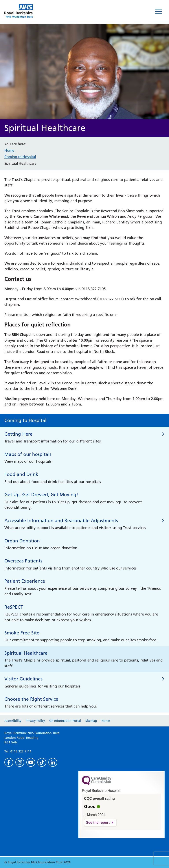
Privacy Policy (35, 721)
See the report (98, 823)
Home (9, 150)
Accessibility (13, 721)
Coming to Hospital (20, 157)
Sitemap (91, 721)
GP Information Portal (65, 721)
